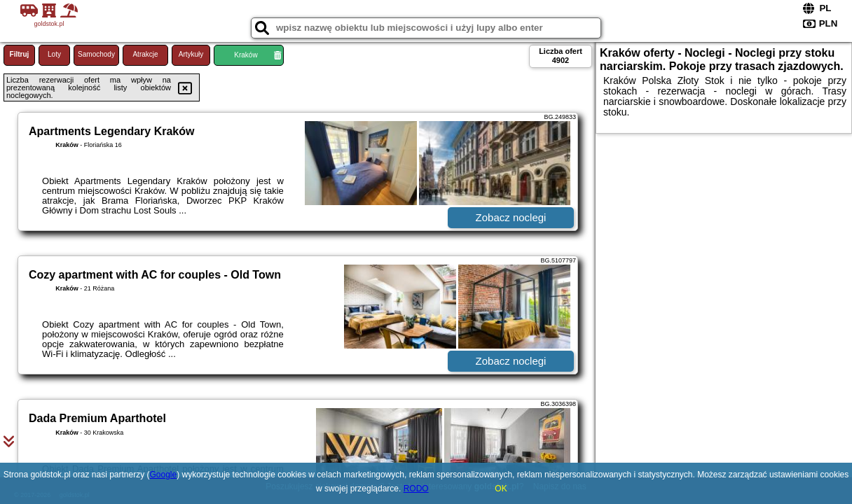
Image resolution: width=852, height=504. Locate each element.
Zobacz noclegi (511, 217)
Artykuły (191, 54)
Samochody (96, 54)
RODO (416, 489)
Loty (54, 54)
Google (164, 475)
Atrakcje (145, 54)
